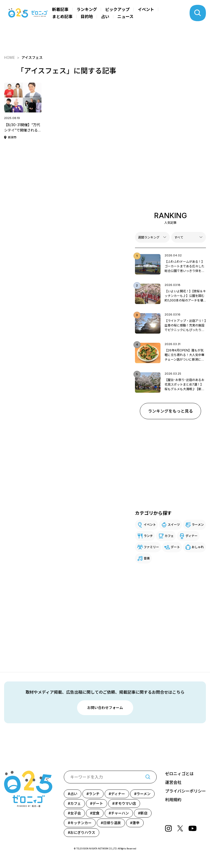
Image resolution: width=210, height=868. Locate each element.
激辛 (136, 823)
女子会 (76, 813)
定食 (96, 813)
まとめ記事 (62, 17)
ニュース (125, 17)
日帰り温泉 (112, 823)
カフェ (169, 536)
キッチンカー (81, 823)
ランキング (87, 9)
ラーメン (198, 525)
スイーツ (174, 525)
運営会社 (173, 782)
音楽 (147, 558)
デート (175, 547)
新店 (144, 813)
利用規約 (173, 800)
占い (105, 17)
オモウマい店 (125, 803)
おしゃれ (198, 547)
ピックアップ (117, 9)
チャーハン (120, 813)
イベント (146, 9)
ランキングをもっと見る (170, 411)
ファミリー (151, 547)
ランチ (148, 536)
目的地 (87, 17)
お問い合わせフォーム (105, 708)
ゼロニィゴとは (179, 774)
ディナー (192, 536)
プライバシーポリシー (186, 791)
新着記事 (60, 9)
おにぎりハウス (83, 832)
